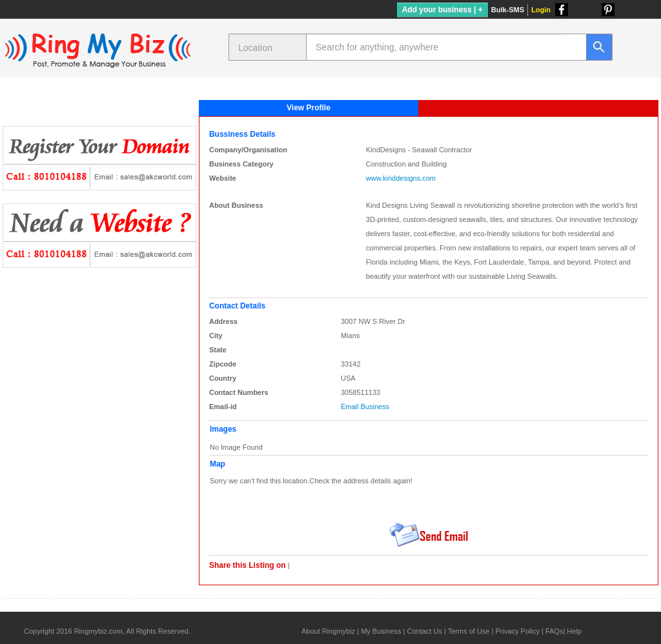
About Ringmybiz (328, 631)
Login (541, 10)
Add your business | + (442, 10)
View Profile (309, 108)
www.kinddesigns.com (401, 178)
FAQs (554, 631)
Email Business (365, 407)
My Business (381, 631)
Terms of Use (469, 631)
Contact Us (424, 631)
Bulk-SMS (508, 10)
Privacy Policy (517, 631)
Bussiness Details (242, 134)
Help (574, 631)
